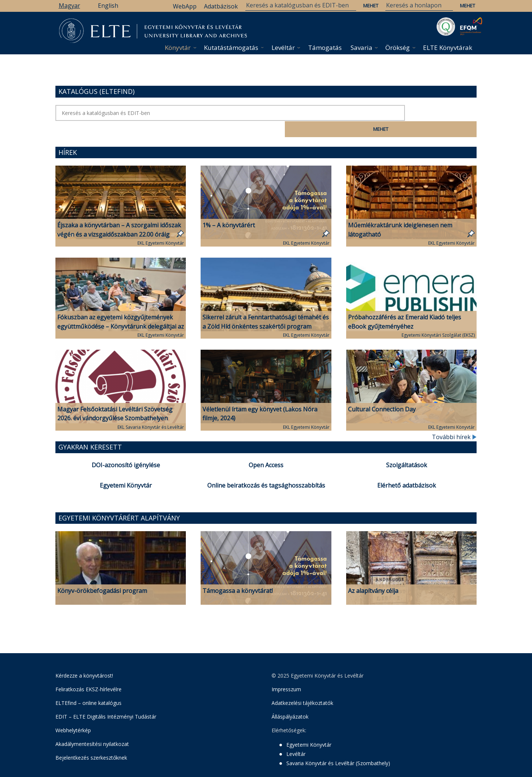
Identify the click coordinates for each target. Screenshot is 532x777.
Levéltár (283, 47)
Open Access (266, 448)
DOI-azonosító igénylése (126, 448)
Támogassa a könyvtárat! (238, 574)
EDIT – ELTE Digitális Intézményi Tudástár (106, 700)
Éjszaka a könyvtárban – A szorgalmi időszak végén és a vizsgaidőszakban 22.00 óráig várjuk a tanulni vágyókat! (119, 218)
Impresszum (286, 673)
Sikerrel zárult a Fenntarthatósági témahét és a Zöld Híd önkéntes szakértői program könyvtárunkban (266, 310)
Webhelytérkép (73, 714)
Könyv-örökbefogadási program (102, 574)
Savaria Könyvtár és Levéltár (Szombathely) (338, 747)
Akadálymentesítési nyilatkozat (92, 727)
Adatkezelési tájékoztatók (302, 686)
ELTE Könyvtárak (448, 47)
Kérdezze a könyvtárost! (84, 659)
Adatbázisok (221, 6)
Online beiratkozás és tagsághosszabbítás (266, 469)
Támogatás (325, 47)
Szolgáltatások (407, 448)
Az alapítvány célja (373, 574)
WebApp (185, 6)
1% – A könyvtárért (229, 208)
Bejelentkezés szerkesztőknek (91, 741)
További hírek (454, 420)
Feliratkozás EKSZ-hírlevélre (88, 673)
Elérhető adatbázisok (407, 469)
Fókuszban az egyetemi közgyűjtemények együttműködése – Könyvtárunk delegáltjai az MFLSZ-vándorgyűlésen (121, 310)
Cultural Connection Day (382, 393)
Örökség (398, 47)
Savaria (362, 47)
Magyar (69, 6)
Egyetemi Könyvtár (126, 469)
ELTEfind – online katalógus (88, 686)
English (108, 6)
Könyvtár (178, 47)
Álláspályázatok (290, 700)
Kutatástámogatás (231, 47)
